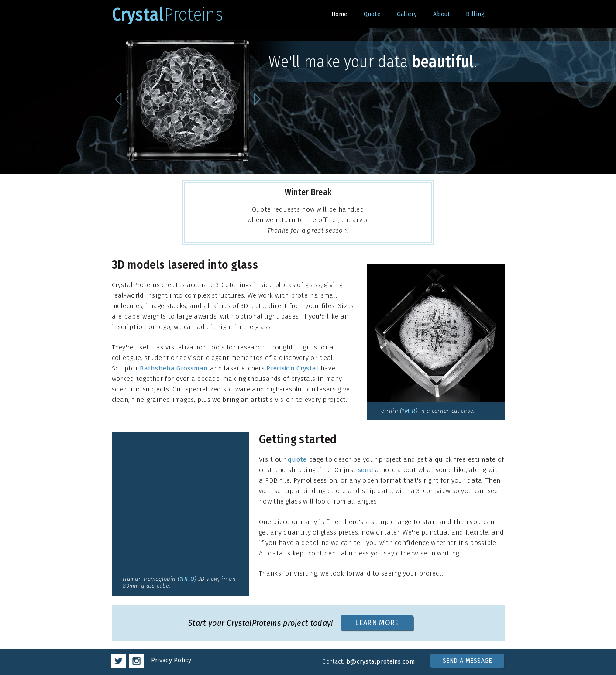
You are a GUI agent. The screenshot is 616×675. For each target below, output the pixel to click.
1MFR (408, 411)
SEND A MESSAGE (468, 661)
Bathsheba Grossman (174, 368)
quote (297, 459)
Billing (475, 14)
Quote (372, 14)
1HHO (187, 579)
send (366, 470)
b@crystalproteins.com (380, 662)
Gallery (407, 14)
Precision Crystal (292, 368)
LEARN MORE (377, 623)
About (442, 14)
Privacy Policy (171, 660)
